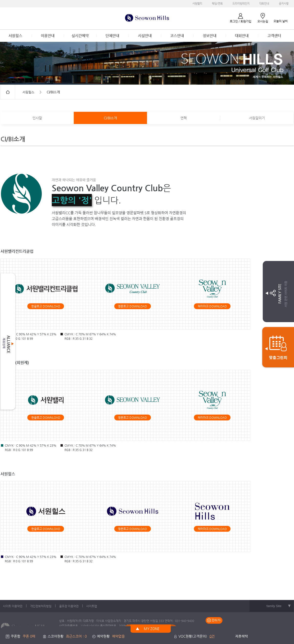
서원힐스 (15, 36)
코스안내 (177, 36)
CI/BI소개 (110, 118)
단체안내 (112, 36)
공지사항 (284, 4)
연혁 (184, 118)
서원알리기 (257, 118)
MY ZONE (152, 629)
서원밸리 (197, 4)
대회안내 (264, 4)
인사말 (37, 118)
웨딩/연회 (217, 4)
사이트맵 (92, 606)
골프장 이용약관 (69, 606)
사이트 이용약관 (13, 606)
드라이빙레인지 (241, 4)
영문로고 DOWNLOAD (132, 306)
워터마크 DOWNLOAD (212, 306)
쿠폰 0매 (29, 636)
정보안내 (210, 36)
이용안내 (48, 36)
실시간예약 (80, 36)
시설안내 (145, 36)
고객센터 (274, 36)
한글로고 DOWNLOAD (46, 306)
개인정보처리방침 (41, 606)
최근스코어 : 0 (76, 636)
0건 (212, 636)
